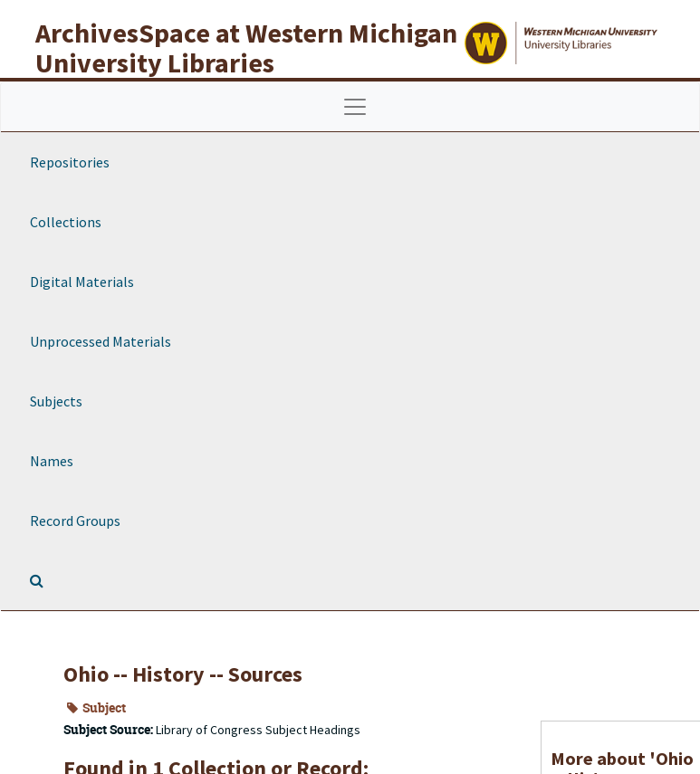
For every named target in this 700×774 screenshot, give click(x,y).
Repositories (70, 162)
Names (52, 461)
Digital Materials (82, 282)
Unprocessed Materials (101, 341)
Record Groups (75, 521)
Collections (66, 222)
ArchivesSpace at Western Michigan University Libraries (246, 48)
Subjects (56, 401)
